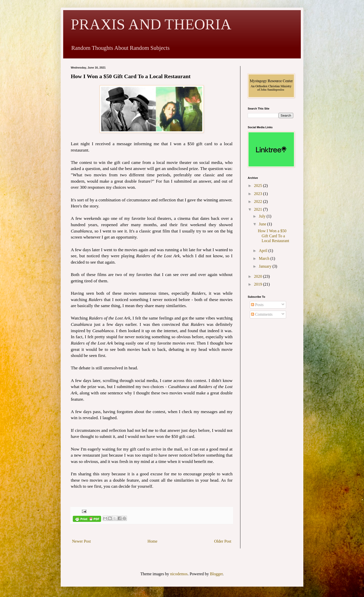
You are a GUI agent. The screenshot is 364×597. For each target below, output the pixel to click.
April (264, 251)
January (266, 266)
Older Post (223, 541)
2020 (259, 276)
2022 (259, 201)
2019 (259, 284)
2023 (259, 194)
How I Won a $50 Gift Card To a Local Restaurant (274, 236)
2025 (259, 186)
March (265, 258)
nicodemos (179, 574)
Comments (262, 314)
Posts (257, 305)
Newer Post (81, 541)
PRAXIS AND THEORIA (151, 24)
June (263, 224)
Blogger (216, 574)
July (263, 216)
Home (153, 541)
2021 (259, 209)
